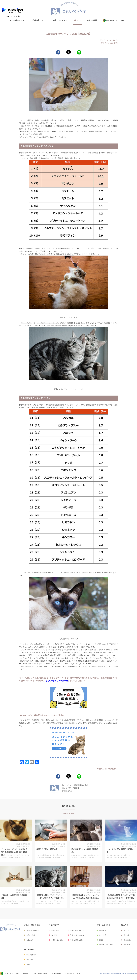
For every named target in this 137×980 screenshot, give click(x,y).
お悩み (101, 940)
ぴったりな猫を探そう (33, 930)
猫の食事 (54, 935)
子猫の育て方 (38, 20)
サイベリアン (26, 323)
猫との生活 (102, 935)
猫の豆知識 (127, 940)
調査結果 (113, 769)
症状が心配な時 (31, 955)
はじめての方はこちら (115, 20)
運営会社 (25, 974)
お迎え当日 (30, 940)
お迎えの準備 (31, 935)
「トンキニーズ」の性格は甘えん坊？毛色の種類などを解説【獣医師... (14, 852)
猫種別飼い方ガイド (29, 666)
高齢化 (29, 964)
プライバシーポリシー (40, 974)
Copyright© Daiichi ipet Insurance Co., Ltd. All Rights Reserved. (118, 973)
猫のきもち (102, 930)
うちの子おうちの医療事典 (57, 681)
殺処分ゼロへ (128, 945)
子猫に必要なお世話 (76, 940)
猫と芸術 (126, 935)
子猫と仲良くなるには (77, 935)
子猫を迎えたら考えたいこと (79, 930)
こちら (85, 254)
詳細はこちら (67, 791)
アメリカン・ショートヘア (47, 323)
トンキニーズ (26, 572)
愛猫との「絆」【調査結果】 (48, 849)
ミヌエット (46, 248)
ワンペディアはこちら (72, 974)
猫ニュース (103, 769)
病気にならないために (106, 945)
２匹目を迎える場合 (57, 940)
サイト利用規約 (56, 974)
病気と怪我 (30, 960)
